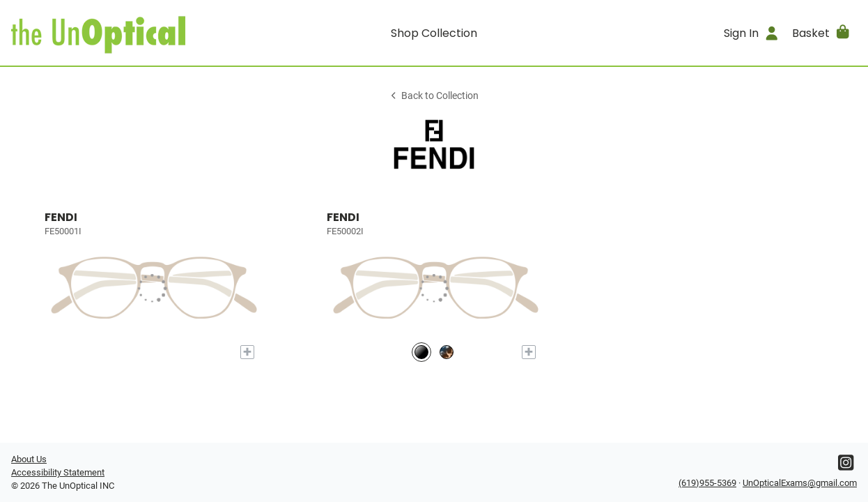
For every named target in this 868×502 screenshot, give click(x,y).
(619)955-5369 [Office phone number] (707, 483)
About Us (29, 459)
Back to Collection (434, 96)
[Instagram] (846, 466)
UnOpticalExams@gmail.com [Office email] (800, 483)
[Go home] (117, 33)
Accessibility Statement (58, 472)
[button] (822, 33)
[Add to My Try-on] (247, 352)
